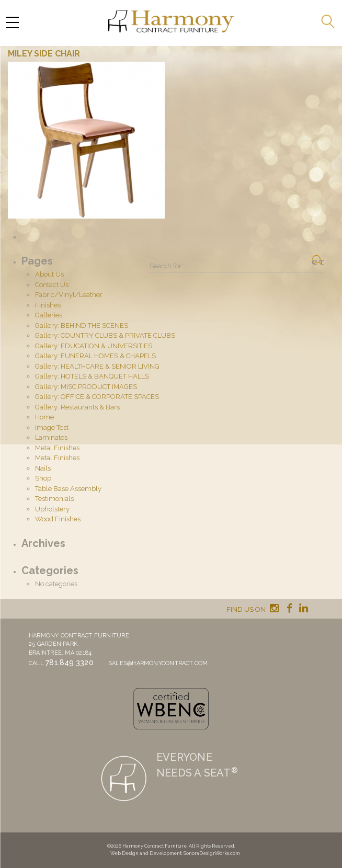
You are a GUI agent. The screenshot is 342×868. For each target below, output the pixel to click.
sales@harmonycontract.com (158, 663)
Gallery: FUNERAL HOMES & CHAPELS (95, 356)
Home (44, 417)
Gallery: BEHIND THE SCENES (82, 325)
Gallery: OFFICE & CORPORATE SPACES (97, 397)
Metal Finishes (57, 448)
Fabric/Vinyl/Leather (69, 295)
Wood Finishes (58, 519)
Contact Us (52, 285)
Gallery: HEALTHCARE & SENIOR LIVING (97, 366)
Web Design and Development (146, 853)
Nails (43, 468)
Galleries (49, 315)
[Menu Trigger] (12, 22)
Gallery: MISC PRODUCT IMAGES (86, 387)
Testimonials (54, 499)
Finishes (48, 305)
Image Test (52, 427)
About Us (49, 274)
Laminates (51, 437)
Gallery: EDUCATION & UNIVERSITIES (94, 346)
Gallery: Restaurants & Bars (77, 407)
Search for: (166, 266)
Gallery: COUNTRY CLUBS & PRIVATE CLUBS (105, 335)
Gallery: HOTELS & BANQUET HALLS (92, 376)
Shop (43, 478)
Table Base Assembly (68, 489)
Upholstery (52, 509)
